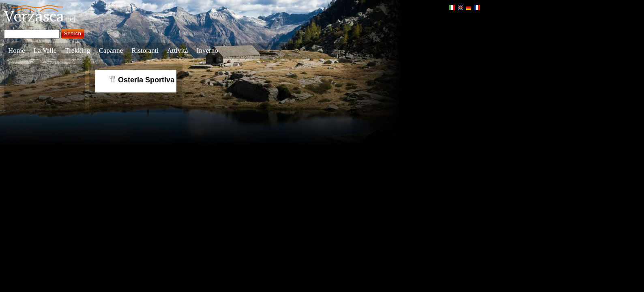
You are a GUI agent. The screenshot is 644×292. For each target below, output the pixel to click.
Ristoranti (145, 50)
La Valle (45, 50)
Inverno (207, 50)
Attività (178, 50)
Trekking (78, 50)
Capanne (111, 50)
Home (17, 50)
